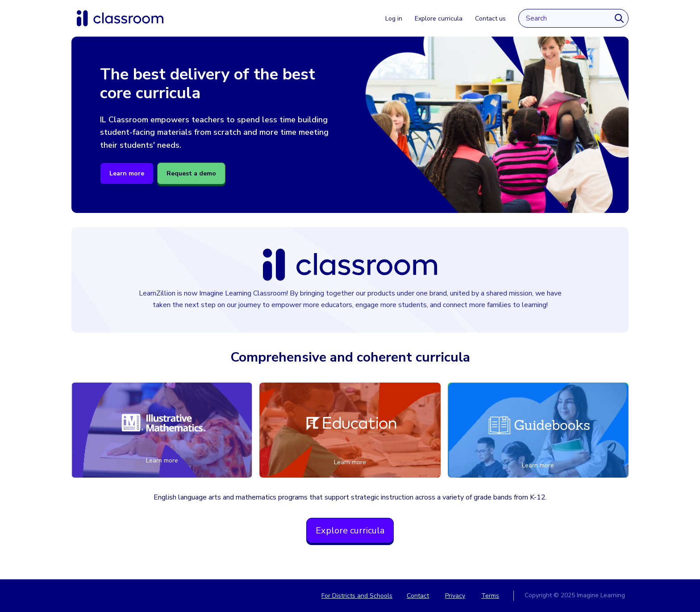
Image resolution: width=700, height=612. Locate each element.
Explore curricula (439, 19)
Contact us (490, 19)
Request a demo (191, 173)
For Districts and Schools (357, 596)
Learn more (127, 173)
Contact (418, 596)
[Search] (619, 18)
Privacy (455, 596)
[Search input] (565, 18)
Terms (490, 596)
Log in (394, 19)
